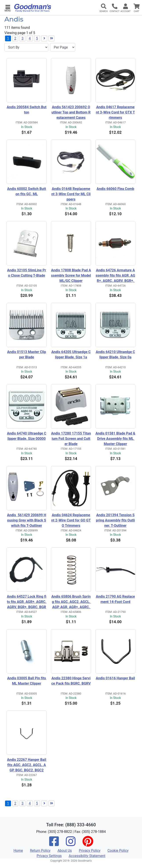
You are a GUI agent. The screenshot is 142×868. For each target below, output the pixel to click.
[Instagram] (71, 844)
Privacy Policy (90, 851)
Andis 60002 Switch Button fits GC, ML (27, 191)
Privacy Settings (49, 856)
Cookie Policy (118, 851)
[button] (8, 8)
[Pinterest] (88, 844)
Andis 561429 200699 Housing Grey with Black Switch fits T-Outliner (27, 520)
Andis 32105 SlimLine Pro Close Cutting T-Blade (27, 273)
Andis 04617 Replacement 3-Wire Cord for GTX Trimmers (115, 112)
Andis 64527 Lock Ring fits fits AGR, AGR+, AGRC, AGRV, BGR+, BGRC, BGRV (27, 602)
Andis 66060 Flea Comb (115, 189)
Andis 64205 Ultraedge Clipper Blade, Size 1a (71, 355)
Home (18, 851)
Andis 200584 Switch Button (27, 110)
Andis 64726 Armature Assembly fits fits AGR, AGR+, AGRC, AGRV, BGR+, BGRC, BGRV (115, 276)
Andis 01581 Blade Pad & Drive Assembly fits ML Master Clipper (115, 439)
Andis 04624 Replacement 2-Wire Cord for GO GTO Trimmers (71, 520)
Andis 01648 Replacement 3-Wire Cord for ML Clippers (71, 194)
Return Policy (40, 851)
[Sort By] (26, 47)
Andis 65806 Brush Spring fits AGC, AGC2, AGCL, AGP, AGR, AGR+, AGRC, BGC (71, 602)
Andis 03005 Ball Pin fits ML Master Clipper (27, 681)
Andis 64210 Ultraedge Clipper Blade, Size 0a (115, 355)
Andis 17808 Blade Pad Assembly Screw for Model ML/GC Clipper (71, 275)
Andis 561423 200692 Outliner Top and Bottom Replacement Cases (71, 112)
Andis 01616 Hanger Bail (115, 678)
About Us (65, 851)
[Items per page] (63, 47)
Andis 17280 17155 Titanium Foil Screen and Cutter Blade (71, 439)
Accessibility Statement (87, 856)
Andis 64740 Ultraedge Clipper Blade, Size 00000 (27, 436)
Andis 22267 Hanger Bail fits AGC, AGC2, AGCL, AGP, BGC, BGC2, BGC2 (27, 765)
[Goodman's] (33, 8)
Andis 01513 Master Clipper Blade (26, 355)
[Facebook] (54, 844)
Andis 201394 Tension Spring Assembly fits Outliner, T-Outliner (115, 520)
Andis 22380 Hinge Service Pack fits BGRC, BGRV (71, 681)
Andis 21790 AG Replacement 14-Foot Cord (115, 599)
